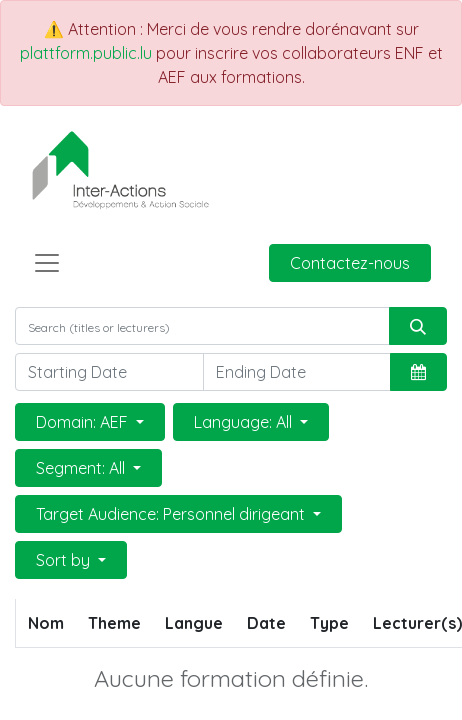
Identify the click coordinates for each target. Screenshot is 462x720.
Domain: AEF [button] (84, 422)
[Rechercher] (418, 326)
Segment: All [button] (82, 468)
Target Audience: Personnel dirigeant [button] (172, 514)
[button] (418, 372)
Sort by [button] (65, 560)
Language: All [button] (245, 422)
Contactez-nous (350, 263)
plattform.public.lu (86, 53)
